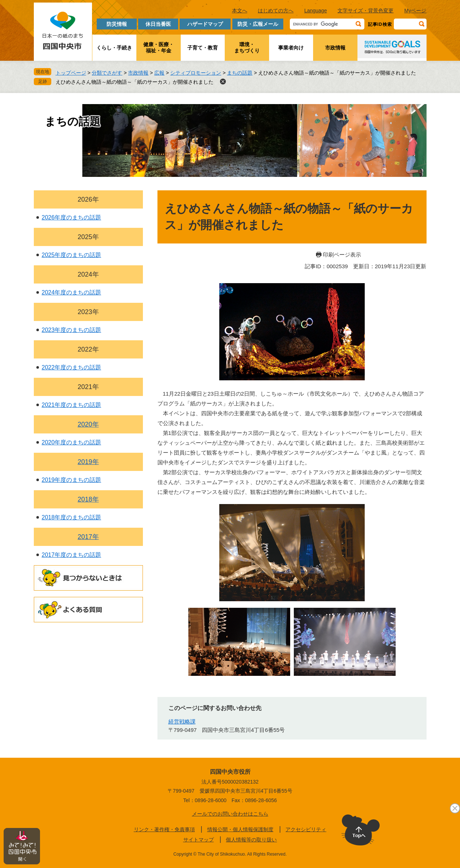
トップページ (71, 73)
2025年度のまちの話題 (72, 255)
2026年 (88, 199)
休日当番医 (158, 24)
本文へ (240, 11)
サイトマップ (199, 840)
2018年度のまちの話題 (72, 517)
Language (316, 11)
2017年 (88, 537)
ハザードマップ (205, 24)
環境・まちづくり (247, 47)
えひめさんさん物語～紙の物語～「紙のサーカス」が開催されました (135, 82)
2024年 (88, 274)
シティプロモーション (196, 73)
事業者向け (291, 48)
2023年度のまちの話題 (72, 330)
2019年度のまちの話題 (72, 480)
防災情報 (117, 24)
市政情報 (335, 48)
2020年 (88, 424)
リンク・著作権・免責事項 (164, 829)
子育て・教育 (203, 48)
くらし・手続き (114, 48)
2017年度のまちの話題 (72, 555)
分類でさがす (107, 73)
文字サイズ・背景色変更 (365, 11)
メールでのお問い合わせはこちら (230, 814)
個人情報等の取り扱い (251, 840)
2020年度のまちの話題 (72, 442)
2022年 (88, 349)
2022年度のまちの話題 (72, 367)
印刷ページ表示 (342, 255)
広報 (159, 73)
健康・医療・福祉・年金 (159, 47)
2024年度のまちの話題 (72, 292)
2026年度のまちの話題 (72, 217)
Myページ (415, 11)
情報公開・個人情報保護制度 (240, 829)
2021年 (88, 387)
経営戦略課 (182, 722)
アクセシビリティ (306, 829)
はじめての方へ (276, 11)
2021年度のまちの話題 (72, 405)
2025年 (88, 237)
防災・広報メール (258, 24)
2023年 (88, 312)
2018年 (88, 499)
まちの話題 (240, 73)
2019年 (88, 462)
